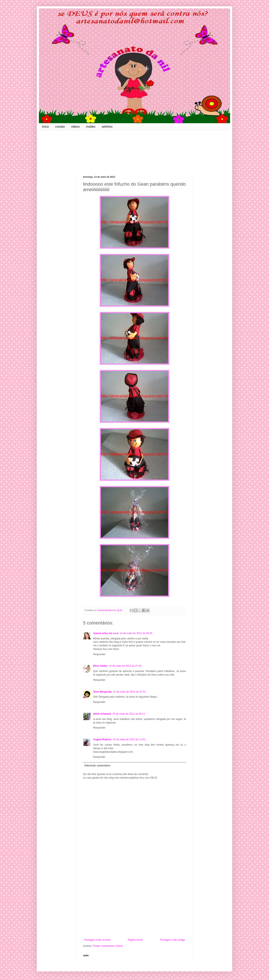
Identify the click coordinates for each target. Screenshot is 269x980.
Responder (99, 654)
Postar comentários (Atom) (108, 946)
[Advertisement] (134, 904)
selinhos (107, 127)
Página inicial (135, 940)
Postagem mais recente (97, 940)
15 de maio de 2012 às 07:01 (129, 692)
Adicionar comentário (97, 766)
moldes (91, 127)
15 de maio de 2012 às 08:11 (129, 714)
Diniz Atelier (100, 666)
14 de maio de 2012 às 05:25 (136, 633)
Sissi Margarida (102, 692)
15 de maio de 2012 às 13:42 (129, 739)
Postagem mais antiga (172, 940)
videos (75, 127)
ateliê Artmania (102, 714)
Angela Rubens (102, 739)
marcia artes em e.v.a (106, 633)
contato (60, 127)
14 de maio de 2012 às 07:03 (125, 666)
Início (45, 127)
